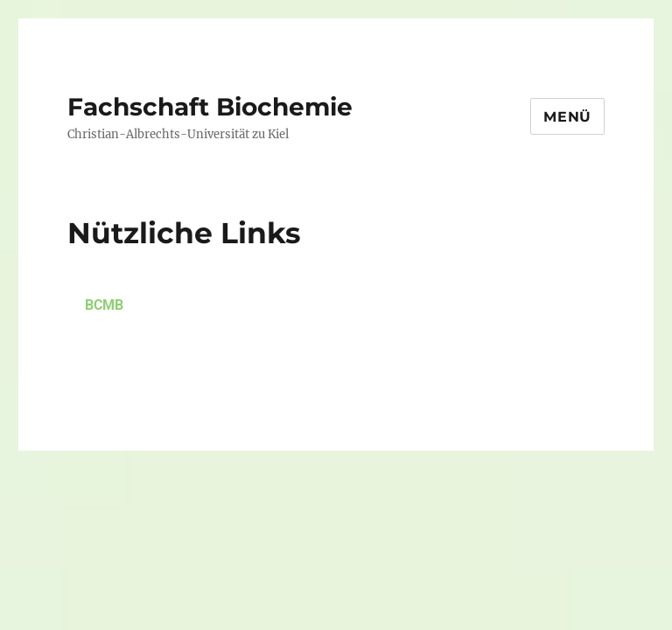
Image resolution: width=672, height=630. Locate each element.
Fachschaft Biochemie (210, 107)
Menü (567, 117)
